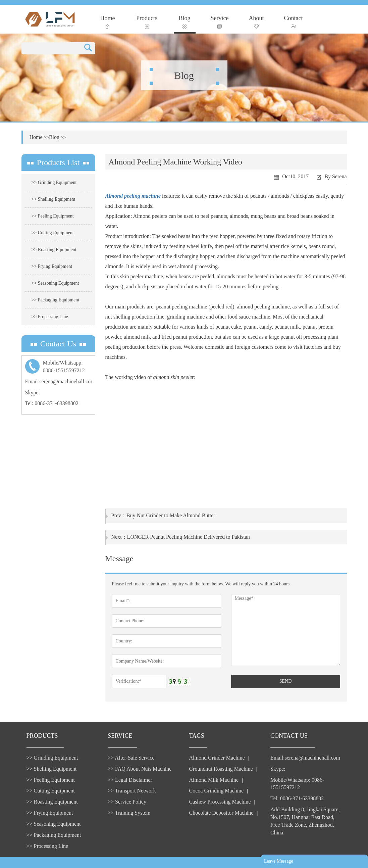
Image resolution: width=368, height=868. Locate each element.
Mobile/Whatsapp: (58, 367)
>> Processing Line (50, 317)
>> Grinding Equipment (54, 182)
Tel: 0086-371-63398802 (52, 403)
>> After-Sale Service (131, 758)
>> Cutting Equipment (53, 233)
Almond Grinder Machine (217, 758)
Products (147, 22)
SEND (286, 681)
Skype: (33, 393)
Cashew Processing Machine (220, 802)
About (256, 22)
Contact (294, 22)
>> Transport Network (132, 791)
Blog (185, 22)
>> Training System (129, 813)
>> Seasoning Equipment (55, 283)
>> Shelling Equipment (54, 199)
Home (108, 22)
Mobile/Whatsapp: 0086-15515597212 (297, 784)
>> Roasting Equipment (54, 250)
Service (220, 22)
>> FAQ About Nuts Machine (140, 769)
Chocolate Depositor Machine (221, 813)
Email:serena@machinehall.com (60, 381)
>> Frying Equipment (52, 266)
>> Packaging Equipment (56, 300)
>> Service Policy (127, 802)
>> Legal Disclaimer (130, 780)
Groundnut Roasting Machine (221, 769)
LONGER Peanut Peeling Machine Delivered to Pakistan (189, 537)
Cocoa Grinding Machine (217, 791)
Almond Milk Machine (214, 780)
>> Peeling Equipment (53, 216)
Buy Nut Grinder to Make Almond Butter (171, 515)
